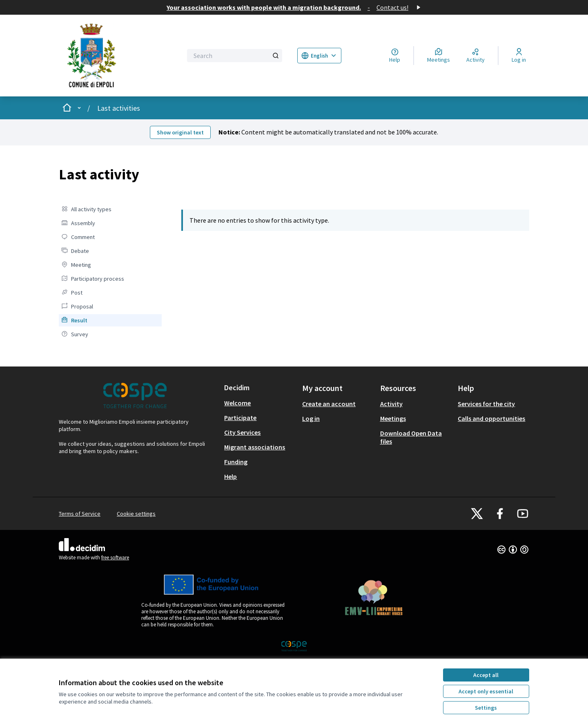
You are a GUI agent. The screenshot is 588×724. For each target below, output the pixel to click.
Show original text (180, 132)
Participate (240, 418)
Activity (391, 404)
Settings (486, 708)
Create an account (329, 404)
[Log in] (519, 56)
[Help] (395, 56)
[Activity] (476, 56)
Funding (236, 462)
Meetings (393, 418)
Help (231, 476)
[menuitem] (110, 209)
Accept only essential (486, 691)
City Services (242, 432)
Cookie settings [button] (136, 514)
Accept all (486, 675)
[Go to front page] (115, 56)
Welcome (237, 403)
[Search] (235, 56)
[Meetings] (439, 56)
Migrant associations (255, 447)
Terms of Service (80, 514)
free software (115, 558)
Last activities (119, 108)
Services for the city (486, 404)
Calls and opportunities (491, 418)
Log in (311, 418)
